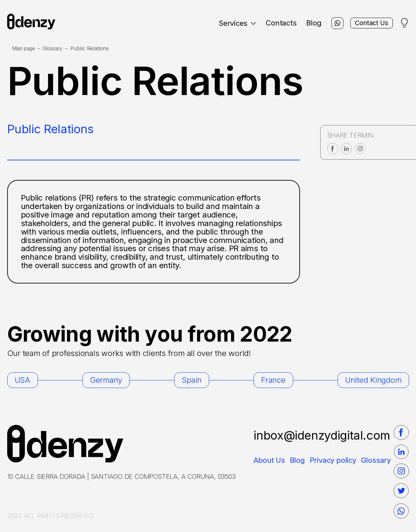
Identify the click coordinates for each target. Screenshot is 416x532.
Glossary (56, 48)
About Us (269, 460)
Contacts (272, 23)
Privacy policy (333, 460)
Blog (305, 23)
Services (228, 23)
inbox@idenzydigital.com (322, 435)
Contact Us (368, 23)
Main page (25, 48)
